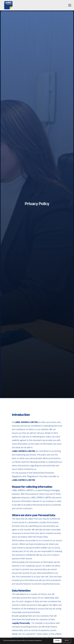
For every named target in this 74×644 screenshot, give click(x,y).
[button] (69, 5)
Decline (67, 641)
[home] (8, 5)
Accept (57, 641)
